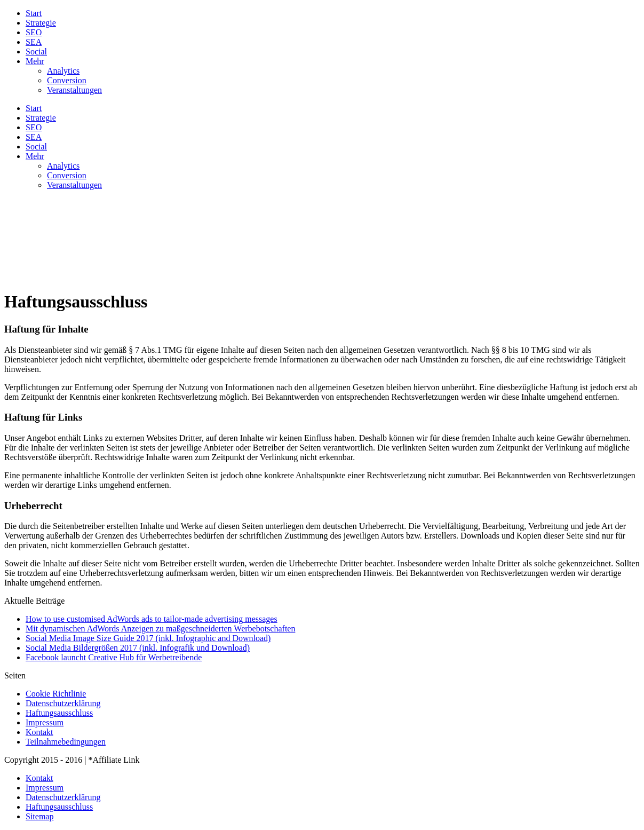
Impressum (45, 722)
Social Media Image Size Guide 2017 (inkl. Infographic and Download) (148, 638)
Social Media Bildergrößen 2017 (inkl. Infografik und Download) (138, 648)
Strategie (41, 23)
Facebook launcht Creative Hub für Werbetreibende (114, 657)
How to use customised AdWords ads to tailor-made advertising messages (152, 619)
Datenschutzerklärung (63, 703)
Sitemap (39, 816)
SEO (34, 32)
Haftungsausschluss (59, 713)
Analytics (63, 71)
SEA (34, 42)
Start (34, 13)
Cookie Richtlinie (56, 694)
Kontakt (39, 732)
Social (36, 52)
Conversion (67, 80)
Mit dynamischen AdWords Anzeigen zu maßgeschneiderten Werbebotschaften (160, 629)
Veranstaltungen (74, 90)
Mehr (35, 61)
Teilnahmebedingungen (66, 742)
